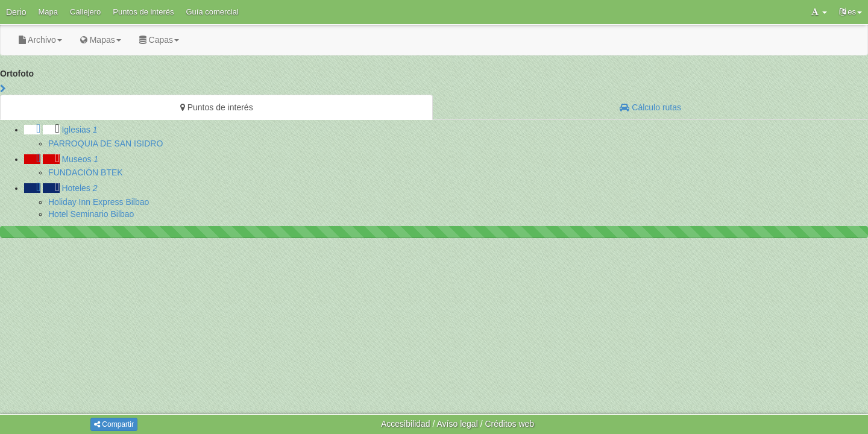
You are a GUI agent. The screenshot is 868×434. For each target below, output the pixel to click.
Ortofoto (17, 74)
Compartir (114, 424)
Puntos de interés (143, 12)
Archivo (40, 40)
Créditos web (509, 424)
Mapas (101, 40)
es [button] (851, 12)
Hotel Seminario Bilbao (91, 214)
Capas (159, 40)
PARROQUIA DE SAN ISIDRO (105, 143)
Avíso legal (458, 424)
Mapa (48, 12)
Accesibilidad (406, 424)
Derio (16, 12)
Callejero (85, 12)
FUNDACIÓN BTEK (86, 172)
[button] (819, 12)
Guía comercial (212, 12)
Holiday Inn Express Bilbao (99, 202)
